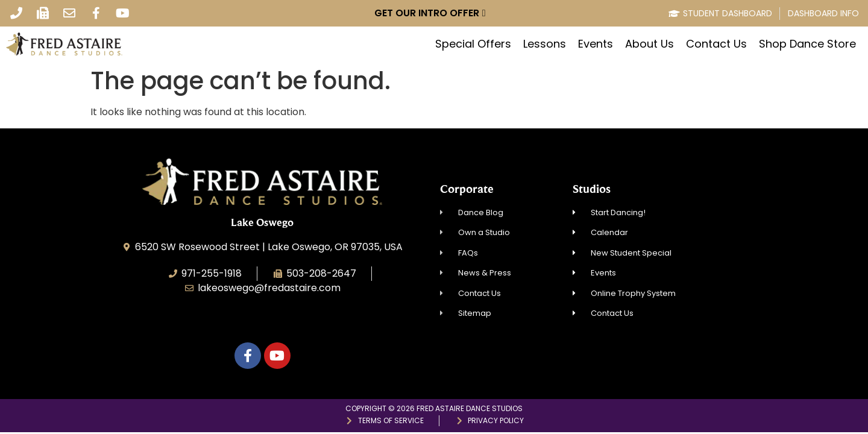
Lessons (545, 44)
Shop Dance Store (807, 44)
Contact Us (716, 44)
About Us (649, 44)
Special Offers (473, 44)
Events (596, 44)
